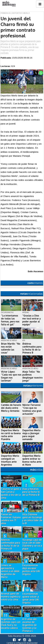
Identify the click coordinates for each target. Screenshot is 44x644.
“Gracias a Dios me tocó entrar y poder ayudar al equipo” (32, 320)
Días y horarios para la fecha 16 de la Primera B (31, 492)
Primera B (5, 13)
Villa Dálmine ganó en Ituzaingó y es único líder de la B (32, 519)
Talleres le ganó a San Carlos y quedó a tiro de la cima (11, 493)
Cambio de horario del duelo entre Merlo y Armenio (11, 408)
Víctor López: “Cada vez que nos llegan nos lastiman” (11, 376)
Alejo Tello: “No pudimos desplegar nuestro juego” (32, 376)
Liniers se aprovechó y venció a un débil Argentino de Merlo (10, 571)
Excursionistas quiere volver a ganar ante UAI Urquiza (31, 598)
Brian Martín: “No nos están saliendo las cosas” (11, 348)
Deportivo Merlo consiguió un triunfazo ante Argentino (10, 460)
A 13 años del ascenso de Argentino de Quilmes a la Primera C (30, 625)
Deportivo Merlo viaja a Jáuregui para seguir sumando (31, 435)
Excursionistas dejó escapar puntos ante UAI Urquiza (31, 570)
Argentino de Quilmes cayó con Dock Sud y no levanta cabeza (11, 624)
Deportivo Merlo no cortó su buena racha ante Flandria (11, 435)
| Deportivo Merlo (20, 13)
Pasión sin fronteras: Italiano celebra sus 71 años (11, 519)
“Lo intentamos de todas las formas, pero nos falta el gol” (10, 320)
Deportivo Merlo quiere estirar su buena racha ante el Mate (32, 460)
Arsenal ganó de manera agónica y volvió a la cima (11, 597)
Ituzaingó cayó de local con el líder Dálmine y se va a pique (32, 544)
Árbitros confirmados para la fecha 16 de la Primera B (32, 348)
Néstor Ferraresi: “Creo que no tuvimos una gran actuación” (32, 409)
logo (9, 4)
